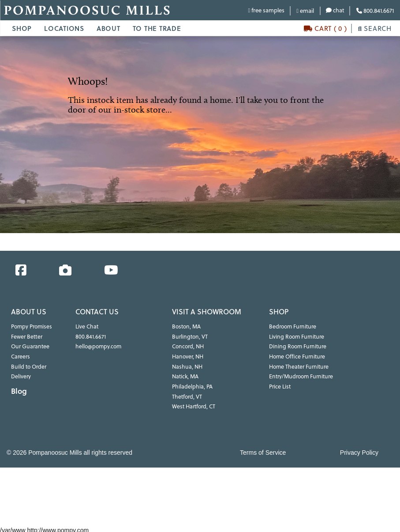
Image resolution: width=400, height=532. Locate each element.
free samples (266, 10)
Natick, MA (185, 375)
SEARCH (375, 28)
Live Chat (87, 326)
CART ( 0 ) (325, 28)
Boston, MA (186, 326)
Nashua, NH (187, 365)
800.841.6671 (375, 11)
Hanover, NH (187, 356)
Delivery (21, 375)
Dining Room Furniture (296, 346)
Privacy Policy (359, 450)
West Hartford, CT (193, 404)
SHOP (22, 28)
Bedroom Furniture (292, 326)
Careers (20, 356)
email (305, 11)
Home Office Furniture (296, 356)
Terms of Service (263, 450)
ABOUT (108, 28)
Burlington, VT (189, 336)
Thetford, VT (187, 394)
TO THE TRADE (157, 28)
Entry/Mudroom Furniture (300, 375)
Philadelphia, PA (192, 385)
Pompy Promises (31, 326)
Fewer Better (26, 336)
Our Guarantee (30, 346)
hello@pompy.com (98, 346)
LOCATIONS (64, 28)
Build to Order (28, 365)
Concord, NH (188, 346)
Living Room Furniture (295, 336)
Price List (280, 385)
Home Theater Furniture (298, 365)
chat (335, 10)
